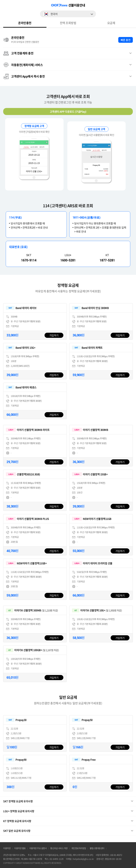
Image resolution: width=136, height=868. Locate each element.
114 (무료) (15, 217)
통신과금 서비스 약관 (59, 848)
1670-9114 (29, 260)
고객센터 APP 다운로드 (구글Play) (68, 111)
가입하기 (54, 335)
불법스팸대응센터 (97, 848)
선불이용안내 (77, 5)
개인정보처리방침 (79, 848)
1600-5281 (68, 260)
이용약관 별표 (20, 848)
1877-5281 (107, 260)
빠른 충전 (126, 40)
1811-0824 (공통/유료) (87, 217)
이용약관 (7, 848)
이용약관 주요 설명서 (38, 848)
